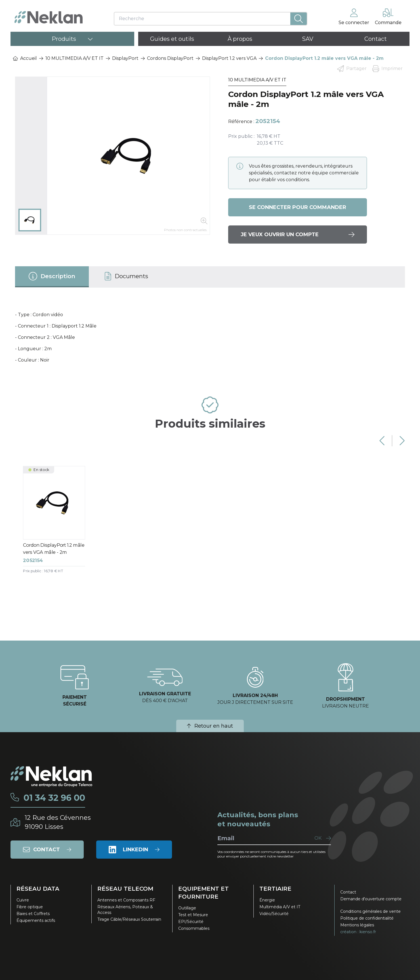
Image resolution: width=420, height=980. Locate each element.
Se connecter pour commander (298, 207)
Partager (352, 69)
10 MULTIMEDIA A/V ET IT (74, 58)
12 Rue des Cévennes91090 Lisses (58, 822)
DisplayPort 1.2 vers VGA (229, 58)
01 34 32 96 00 (54, 798)
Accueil (25, 58)
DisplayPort (125, 58)
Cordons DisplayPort (170, 58)
